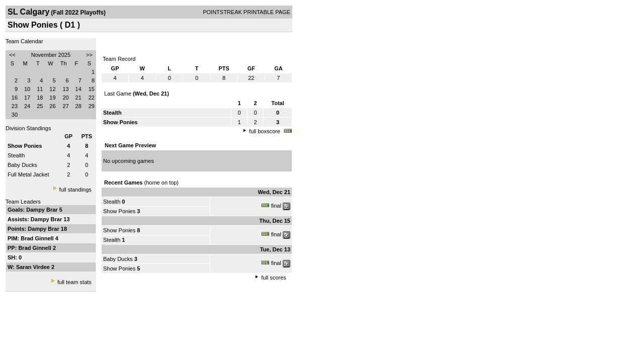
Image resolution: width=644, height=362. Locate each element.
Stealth (16, 155)
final (276, 206)
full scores (274, 278)
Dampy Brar (43, 210)
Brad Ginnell (38, 238)
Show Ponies (119, 211)
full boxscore (265, 131)
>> (89, 55)
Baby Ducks (22, 165)
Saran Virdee (34, 267)
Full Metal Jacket (28, 174)
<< (12, 55)
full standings (75, 190)
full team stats (74, 282)
